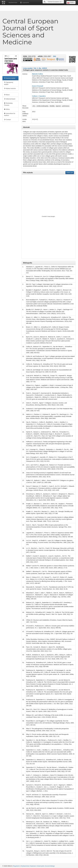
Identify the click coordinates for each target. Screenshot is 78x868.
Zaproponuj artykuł (9, 83)
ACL (34, 106)
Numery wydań (10, 78)
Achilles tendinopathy (42, 106)
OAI (54, 56)
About (7, 95)
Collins (41, 74)
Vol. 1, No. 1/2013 (40, 68)
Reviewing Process (8, 104)
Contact (7, 120)
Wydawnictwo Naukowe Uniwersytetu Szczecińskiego (38, 866)
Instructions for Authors (10, 114)
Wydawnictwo (13, 3)
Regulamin (16, 866)
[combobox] (71, 3)
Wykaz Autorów (10, 88)
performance (66, 106)
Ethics (7, 109)
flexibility (52, 106)
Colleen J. (35, 96)
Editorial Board (10, 99)
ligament (58, 106)
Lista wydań (28, 68)
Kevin (34, 86)
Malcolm (35, 74)
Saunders (42, 96)
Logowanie (25, 3)
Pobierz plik (70, 173)
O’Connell (40, 86)
